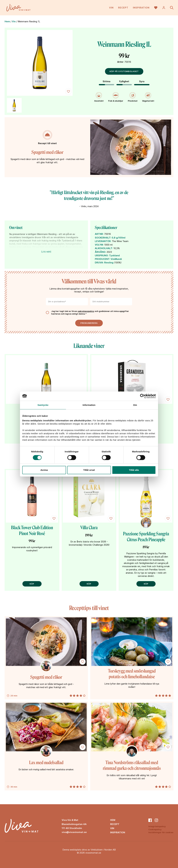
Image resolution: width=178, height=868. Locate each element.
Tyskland (114, 255)
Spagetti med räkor (47, 152)
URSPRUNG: (102, 255)
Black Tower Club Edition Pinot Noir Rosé (32, 531)
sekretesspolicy (86, 311)
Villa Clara (89, 528)
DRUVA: (99, 263)
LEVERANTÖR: (103, 241)
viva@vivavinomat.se (74, 832)
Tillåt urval (89, 470)
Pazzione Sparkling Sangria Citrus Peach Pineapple (146, 537)
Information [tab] (89, 405)
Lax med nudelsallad (46, 763)
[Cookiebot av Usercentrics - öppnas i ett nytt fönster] (142, 396)
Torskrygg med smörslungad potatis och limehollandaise (132, 674)
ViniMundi (116, 259)
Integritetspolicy (157, 826)
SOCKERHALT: (103, 238)
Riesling (109, 263)
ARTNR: (99, 234)
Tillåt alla (134, 470)
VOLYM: (99, 245)
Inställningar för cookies (161, 832)
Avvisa (44, 470)
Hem (7, 21)
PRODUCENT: (102, 259)
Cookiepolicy (155, 829)
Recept (123, 8)
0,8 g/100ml (119, 238)
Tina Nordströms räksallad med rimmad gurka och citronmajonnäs (132, 766)
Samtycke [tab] (43, 405)
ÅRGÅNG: (100, 252)
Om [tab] (135, 405)
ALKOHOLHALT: (104, 248)
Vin (111, 8)
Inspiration (141, 8)
